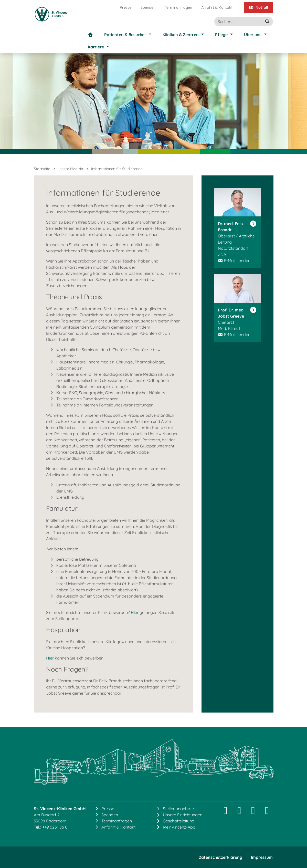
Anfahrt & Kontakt (217, 7)
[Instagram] (226, 812)
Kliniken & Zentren (181, 35)
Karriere (96, 47)
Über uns (253, 35)
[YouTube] (267, 812)
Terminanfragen (178, 7)
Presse (126, 7)
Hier (135, 612)
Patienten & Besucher (125, 35)
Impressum (262, 857)
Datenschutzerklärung (220, 857)
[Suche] (244, 22)
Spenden (148, 7)
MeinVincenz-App (179, 827)
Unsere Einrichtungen (183, 815)
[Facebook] (253, 812)
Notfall (258, 7)
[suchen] (267, 22)
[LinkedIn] (239, 812)
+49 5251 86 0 (55, 827)
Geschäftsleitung (179, 821)
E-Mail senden (237, 260)
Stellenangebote (178, 809)
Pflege (221, 35)
